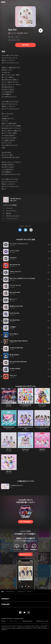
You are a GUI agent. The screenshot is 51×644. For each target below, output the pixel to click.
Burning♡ (9, 405)
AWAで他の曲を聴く (25, 522)
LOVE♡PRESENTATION (25, 405)
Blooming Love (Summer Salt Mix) (25, 428)
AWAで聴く (25, 45)
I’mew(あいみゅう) (23, 33)
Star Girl (29, 592)
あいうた (9, 449)
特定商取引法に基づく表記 (42, 621)
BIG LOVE (9, 471)
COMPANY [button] (6, 604)
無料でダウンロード (25, 554)
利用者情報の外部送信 (27, 621)
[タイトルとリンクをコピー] (31, 230)
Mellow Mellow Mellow (9, 427)
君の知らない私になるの (13, 216)
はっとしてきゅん (42, 405)
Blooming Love (26, 449)
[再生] (41, 31)
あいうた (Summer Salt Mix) (42, 427)
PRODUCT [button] (5, 599)
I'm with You (9, 208)
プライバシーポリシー (14, 621)
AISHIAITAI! (42, 449)
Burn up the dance (11, 211)
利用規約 (3, 621)
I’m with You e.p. (15, 199)
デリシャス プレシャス (12, 219)
